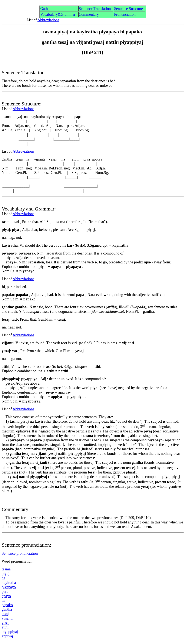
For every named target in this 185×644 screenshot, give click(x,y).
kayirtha (9, 583)
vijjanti (7, 618)
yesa (6, 623)
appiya (7, 636)
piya (6, 574)
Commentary (89, 14)
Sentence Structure (128, 9)
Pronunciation (125, 14)
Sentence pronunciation (20, 553)
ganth (7, 609)
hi (3, 600)
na (4, 578)
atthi (5, 627)
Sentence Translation (95, 9)
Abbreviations (48, 20)
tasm (6, 569)
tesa (5, 614)
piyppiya (10, 632)
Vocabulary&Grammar (58, 14)
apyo (6, 596)
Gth (45, 9)
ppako (7, 605)
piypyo (9, 587)
